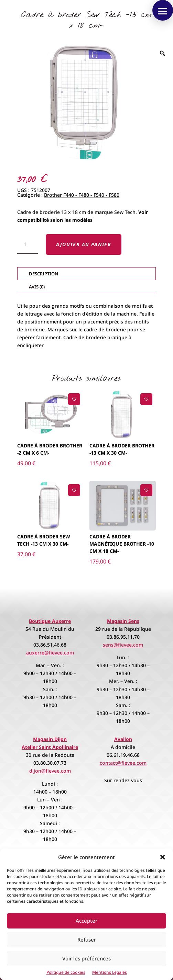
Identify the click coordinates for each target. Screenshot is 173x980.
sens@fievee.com (123, 645)
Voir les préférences (86, 958)
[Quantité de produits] (28, 244)
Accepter (86, 921)
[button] (163, 857)
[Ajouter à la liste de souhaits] (74, 399)
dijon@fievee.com (50, 771)
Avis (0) (37, 287)
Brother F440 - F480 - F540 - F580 (82, 195)
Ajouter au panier (84, 244)
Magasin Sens (123, 621)
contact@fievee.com (123, 763)
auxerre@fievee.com (50, 653)
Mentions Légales (110, 972)
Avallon (123, 739)
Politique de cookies (66, 972)
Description (44, 274)
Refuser (87, 939)
